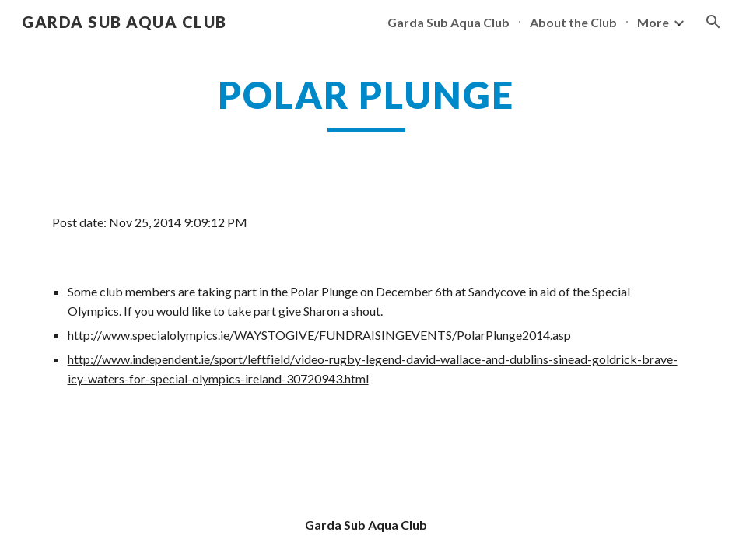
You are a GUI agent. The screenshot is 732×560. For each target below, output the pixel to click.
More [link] (653, 22)
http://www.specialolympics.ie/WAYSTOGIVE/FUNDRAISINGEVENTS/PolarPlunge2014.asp (319, 335)
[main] (366, 102)
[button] (713, 22)
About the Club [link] (573, 22)
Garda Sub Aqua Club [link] (448, 22)
